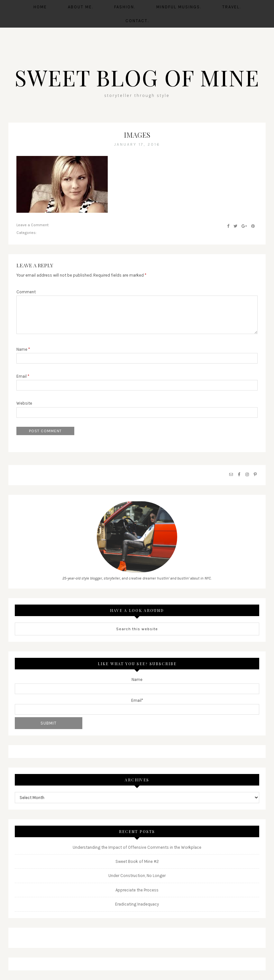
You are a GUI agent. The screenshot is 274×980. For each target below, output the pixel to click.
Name (23, 349)
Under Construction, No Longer (137, 876)
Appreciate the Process (137, 890)
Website (24, 403)
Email (23, 376)
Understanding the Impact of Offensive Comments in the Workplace (137, 847)
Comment (26, 292)
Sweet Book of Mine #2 (137, 861)
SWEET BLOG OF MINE (137, 77)
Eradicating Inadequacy (137, 904)
